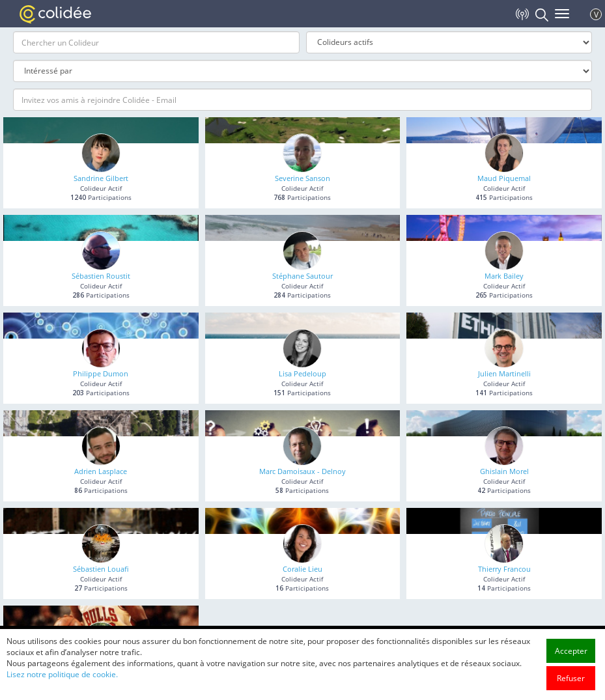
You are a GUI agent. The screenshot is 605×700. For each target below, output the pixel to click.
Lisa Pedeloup (302, 373)
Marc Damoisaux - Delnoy (302, 471)
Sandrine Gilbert (101, 178)
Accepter (571, 678)
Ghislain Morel (504, 471)
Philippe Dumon (101, 373)
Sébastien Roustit (101, 276)
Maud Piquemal (504, 178)
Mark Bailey (504, 276)
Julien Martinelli (504, 373)
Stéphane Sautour (302, 276)
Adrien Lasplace (101, 471)
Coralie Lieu (302, 569)
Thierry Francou (504, 569)
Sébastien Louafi (101, 569)
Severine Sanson (302, 178)
